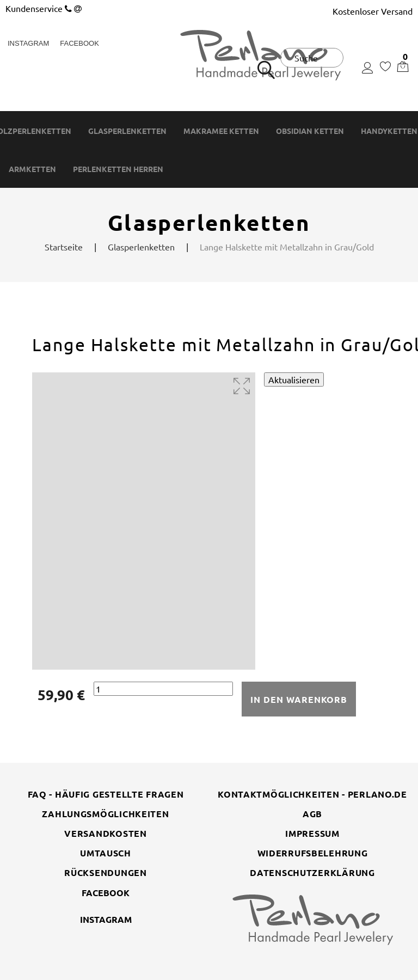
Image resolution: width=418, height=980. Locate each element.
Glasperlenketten (127, 131)
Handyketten (389, 131)
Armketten (32, 169)
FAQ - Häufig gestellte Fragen (106, 794)
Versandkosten (105, 833)
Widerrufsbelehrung (313, 853)
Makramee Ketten (221, 131)
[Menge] (163, 689)
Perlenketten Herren (118, 169)
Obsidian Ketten (310, 131)
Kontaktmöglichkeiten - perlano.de (312, 794)
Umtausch (106, 853)
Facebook (79, 43)
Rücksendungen (105, 872)
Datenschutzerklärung (312, 872)
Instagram (28, 43)
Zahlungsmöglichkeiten (105, 814)
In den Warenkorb (299, 699)
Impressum (312, 833)
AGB (312, 814)
